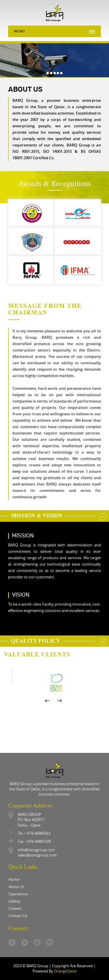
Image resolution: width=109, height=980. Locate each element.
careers (15, 908)
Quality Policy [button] (37, 641)
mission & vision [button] (38, 516)
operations (18, 894)
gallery (14, 901)
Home (14, 879)
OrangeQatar (65, 971)
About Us (16, 887)
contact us (18, 916)
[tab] (54, 516)
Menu (19, 31)
